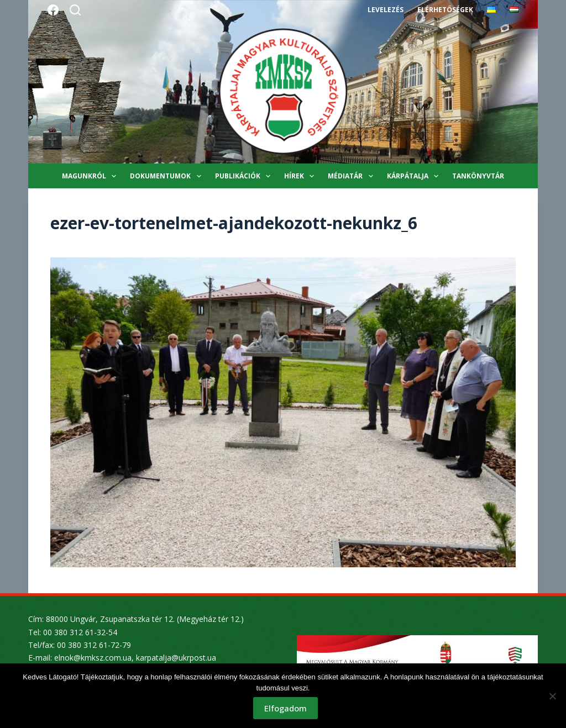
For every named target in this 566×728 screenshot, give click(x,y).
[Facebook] (53, 10)
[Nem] (552, 696)
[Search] (75, 10)
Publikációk (245, 176)
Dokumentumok (167, 176)
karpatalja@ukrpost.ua (176, 658)
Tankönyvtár (478, 176)
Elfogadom (286, 709)
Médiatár (352, 176)
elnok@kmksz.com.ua (93, 658)
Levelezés (386, 10)
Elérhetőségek (445, 10)
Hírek (301, 176)
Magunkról (91, 176)
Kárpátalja (415, 176)
